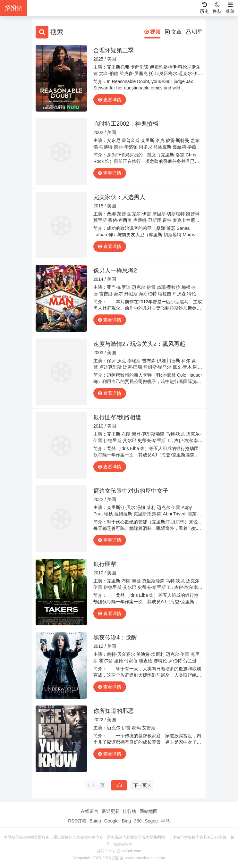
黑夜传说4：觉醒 (115, 638)
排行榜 (130, 811)
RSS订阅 (77, 821)
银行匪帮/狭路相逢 (117, 417)
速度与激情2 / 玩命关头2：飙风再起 (139, 344)
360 (138, 821)
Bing (126, 821)
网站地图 (149, 811)
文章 (173, 32)
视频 (152, 32)
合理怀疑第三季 (114, 50)
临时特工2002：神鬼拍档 (126, 124)
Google (111, 821)
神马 (166, 821)
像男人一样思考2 (115, 271)
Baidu (95, 821)
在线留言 (89, 811)
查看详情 (110, 100)
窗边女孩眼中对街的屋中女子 (131, 491)
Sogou (151, 821)
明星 (194, 32)
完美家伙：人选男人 (119, 197)
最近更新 (111, 811)
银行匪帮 (105, 564)
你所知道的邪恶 (114, 711)
